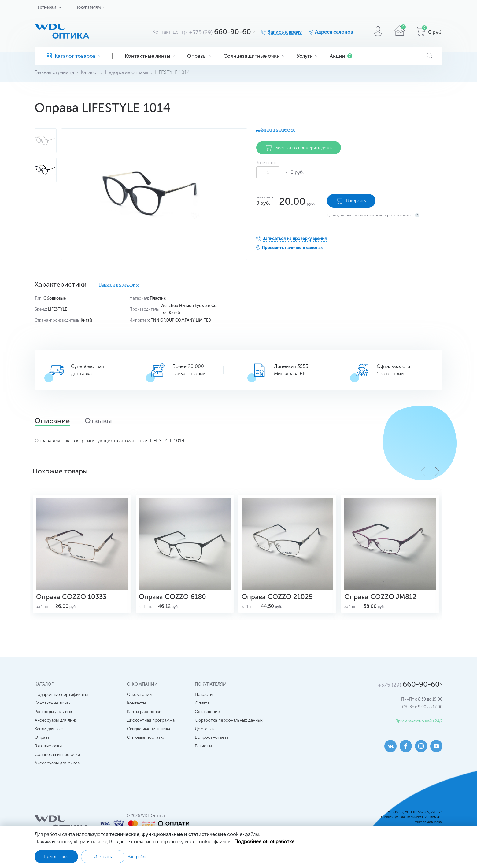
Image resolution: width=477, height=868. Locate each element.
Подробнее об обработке (264, 842)
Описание (52, 421)
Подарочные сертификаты (61, 695)
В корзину (351, 201)
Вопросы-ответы (212, 737)
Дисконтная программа (151, 720)
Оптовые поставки (146, 737)
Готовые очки (48, 746)
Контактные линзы (150, 56)
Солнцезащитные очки (254, 56)
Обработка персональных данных (229, 720)
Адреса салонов (334, 32)
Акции (341, 56)
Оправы (199, 56)
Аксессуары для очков (57, 763)
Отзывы (98, 421)
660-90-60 (220, 32)
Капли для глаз (49, 729)
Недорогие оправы (127, 72)
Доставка (204, 729)
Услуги (307, 56)
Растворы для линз (53, 712)
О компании (139, 695)
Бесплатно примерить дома (299, 148)
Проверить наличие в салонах (292, 248)
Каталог (89, 72)
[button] (437, 471)
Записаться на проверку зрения (295, 239)
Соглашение (207, 712)
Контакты (136, 703)
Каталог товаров (74, 56)
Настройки (137, 857)
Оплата (202, 703)
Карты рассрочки (144, 712)
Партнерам (45, 7)
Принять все (56, 857)
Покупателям (88, 7)
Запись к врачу (285, 32)
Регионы (203, 746)
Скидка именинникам (148, 729)
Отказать (103, 857)
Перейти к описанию (119, 285)
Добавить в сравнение (275, 129)
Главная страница (54, 72)
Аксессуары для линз (56, 720)
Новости (204, 695)
